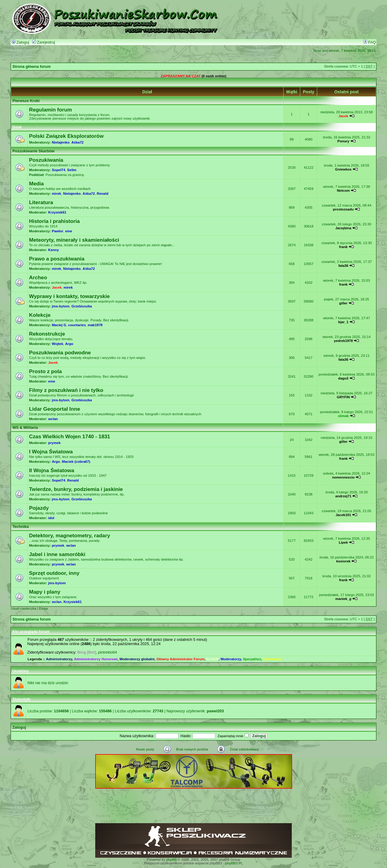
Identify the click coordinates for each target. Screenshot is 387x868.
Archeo (38, 277)
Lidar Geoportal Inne (55, 409)
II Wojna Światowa (52, 470)
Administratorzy (59, 659)
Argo (69, 344)
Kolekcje (40, 315)
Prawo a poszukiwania (57, 259)
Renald (102, 194)
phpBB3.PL (234, 863)
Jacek (343, 116)
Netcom (343, 190)
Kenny (53, 250)
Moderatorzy (231, 659)
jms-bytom (61, 306)
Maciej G (59, 325)
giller (343, 303)
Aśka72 (77, 142)
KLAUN (213, 659)
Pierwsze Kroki (26, 101)
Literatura (41, 202)
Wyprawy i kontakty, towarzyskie (69, 296)
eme (69, 231)
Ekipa (43, 608)
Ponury (343, 141)
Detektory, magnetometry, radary (70, 535)
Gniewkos (343, 169)
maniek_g (343, 599)
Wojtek (58, 344)
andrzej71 (343, 496)
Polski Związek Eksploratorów (66, 136)
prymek (54, 443)
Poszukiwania (46, 160)
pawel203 (215, 711)
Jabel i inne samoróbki (57, 554)
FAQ (370, 42)
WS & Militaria (25, 428)
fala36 (343, 266)
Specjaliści (252, 659)
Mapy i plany (45, 592)
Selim (72, 170)
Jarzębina (343, 228)
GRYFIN (343, 397)
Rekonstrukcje (47, 334)
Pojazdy (39, 508)
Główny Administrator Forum (180, 659)
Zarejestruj (44, 42)
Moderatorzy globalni (137, 659)
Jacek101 (343, 515)
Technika (21, 527)
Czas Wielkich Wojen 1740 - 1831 (70, 436)
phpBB (172, 860)
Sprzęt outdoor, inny (54, 573)
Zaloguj (20, 42)
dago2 (343, 378)
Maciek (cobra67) (76, 462)
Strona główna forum (32, 67)
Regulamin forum (50, 110)
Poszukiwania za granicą (65, 175)
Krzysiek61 (57, 212)
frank (343, 247)
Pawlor (58, 231)
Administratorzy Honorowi (96, 659)
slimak (343, 416)
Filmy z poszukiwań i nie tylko (66, 390)
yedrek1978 (343, 341)
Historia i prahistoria (54, 221)
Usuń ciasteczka (24, 608)
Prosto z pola (45, 371)
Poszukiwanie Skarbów (33, 151)
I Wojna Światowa (51, 452)
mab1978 (95, 325)
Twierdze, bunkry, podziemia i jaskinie (76, 489)
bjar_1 (343, 322)
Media (36, 184)
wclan (53, 419)
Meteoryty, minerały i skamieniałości (74, 240)
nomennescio (343, 477)
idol (51, 518)
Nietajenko (61, 142)
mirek (57, 194)
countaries (77, 325)
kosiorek (343, 561)
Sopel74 (59, 170)
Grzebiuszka (82, 306)
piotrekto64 (107, 652)
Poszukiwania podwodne (60, 353)
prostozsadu (343, 209)
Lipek (343, 542)
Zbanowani (272, 659)
